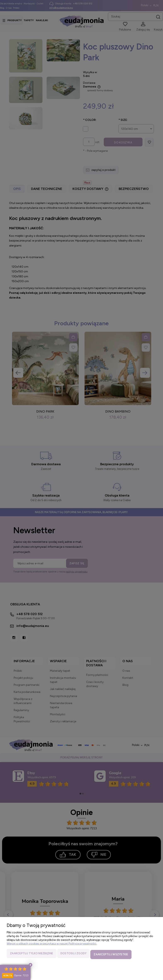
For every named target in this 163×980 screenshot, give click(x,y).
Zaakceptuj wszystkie (111, 955)
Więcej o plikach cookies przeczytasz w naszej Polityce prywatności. (52, 946)
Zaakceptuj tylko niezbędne (32, 955)
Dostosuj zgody (74, 955)
